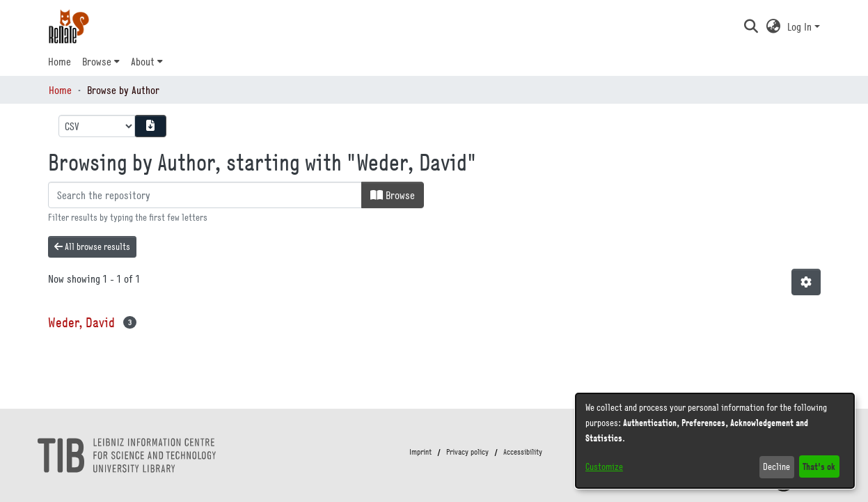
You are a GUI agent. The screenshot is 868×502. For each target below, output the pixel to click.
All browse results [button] (92, 246)
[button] (751, 26)
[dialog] (715, 441)
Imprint (420, 452)
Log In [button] (801, 26)
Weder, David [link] (81, 322)
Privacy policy (467, 452)
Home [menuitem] (60, 61)
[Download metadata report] (150, 126)
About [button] (143, 61)
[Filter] (205, 195)
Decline (776, 466)
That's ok (819, 466)
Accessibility (523, 452)
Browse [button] (97, 61)
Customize (604, 466)
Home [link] (60, 90)
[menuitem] (101, 61)
